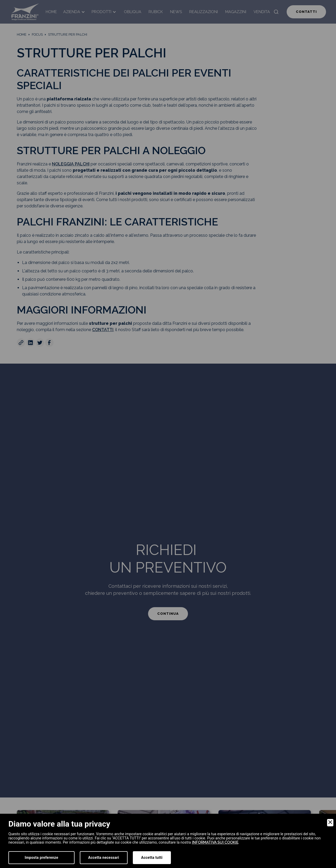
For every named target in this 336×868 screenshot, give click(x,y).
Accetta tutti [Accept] (152, 858)
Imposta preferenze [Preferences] (41, 858)
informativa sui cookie (215, 842)
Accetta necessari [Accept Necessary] (104, 858)
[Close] (330, 823)
